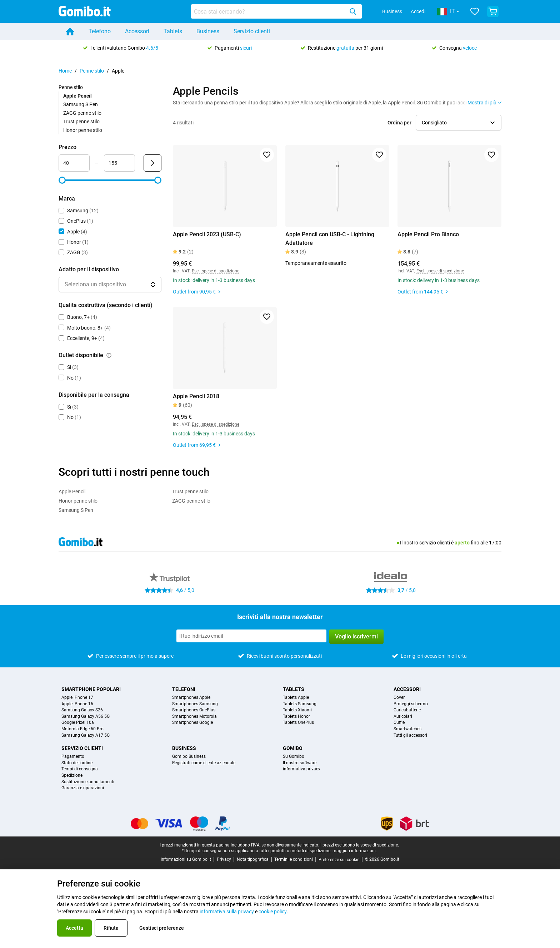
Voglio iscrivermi (356, 636)
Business (392, 11)
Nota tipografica (253, 859)
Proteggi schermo (411, 704)
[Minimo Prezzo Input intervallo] (74, 163)
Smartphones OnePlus (194, 710)
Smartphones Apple (191, 698)
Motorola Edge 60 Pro (82, 729)
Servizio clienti (252, 31)
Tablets (173, 31)
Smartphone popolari (91, 689)
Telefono (100, 31)
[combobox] (276, 11)
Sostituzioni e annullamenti (88, 782)
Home (65, 71)
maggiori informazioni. (355, 851)
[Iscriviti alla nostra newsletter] (251, 636)
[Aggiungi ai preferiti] (267, 155)
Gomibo (293, 748)
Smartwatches (407, 729)
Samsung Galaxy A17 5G (86, 735)
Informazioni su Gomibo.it (186, 859)
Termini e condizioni (294, 859)
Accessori (137, 31)
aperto (462, 543)
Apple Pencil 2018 (196, 396)
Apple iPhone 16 (77, 704)
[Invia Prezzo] (152, 163)
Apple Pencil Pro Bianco (428, 234)
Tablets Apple (296, 698)
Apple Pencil (72, 492)
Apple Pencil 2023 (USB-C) (207, 234)
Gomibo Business (189, 757)
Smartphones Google (192, 723)
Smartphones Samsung (195, 704)
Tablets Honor (296, 717)
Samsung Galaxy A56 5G (86, 717)
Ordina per (399, 123)
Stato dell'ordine (77, 763)
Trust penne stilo (81, 122)
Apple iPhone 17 (77, 698)
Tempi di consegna (80, 769)
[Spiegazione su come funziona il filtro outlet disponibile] (109, 355)
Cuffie (399, 723)
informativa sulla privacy (227, 912)
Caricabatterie (407, 710)
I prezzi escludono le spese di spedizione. (360, 845)
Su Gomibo (294, 757)
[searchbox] (269, 11)
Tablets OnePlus (298, 723)
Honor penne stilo (83, 130)
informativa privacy (302, 769)
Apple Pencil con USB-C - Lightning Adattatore (330, 239)
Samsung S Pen (81, 104)
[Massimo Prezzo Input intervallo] (119, 163)
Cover (399, 698)
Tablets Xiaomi (297, 710)
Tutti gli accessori (410, 735)
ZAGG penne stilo (82, 113)
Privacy (224, 859)
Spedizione (72, 776)
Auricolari (403, 717)
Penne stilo (92, 71)
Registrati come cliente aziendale (204, 763)
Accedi (418, 11)
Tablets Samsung (300, 704)
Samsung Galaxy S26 (82, 710)
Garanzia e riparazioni (83, 788)
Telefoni (184, 689)
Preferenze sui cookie (339, 860)
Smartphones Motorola (194, 717)
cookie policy (273, 912)
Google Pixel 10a (78, 723)
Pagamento (73, 757)
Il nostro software (300, 763)
